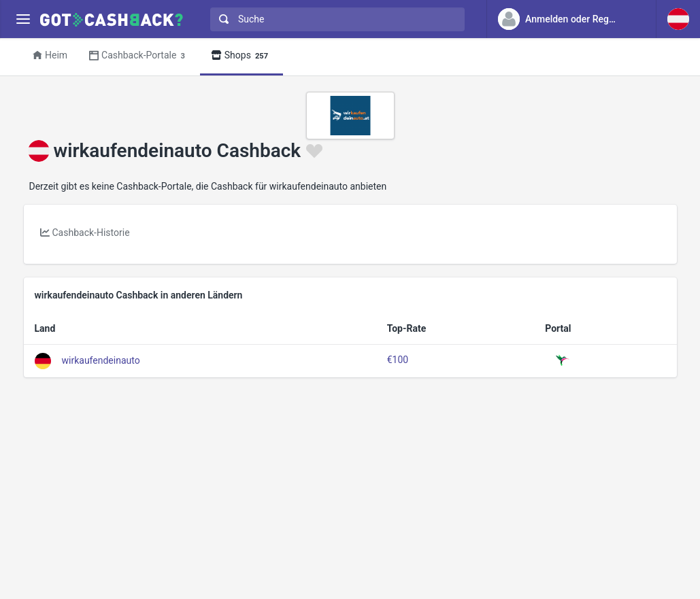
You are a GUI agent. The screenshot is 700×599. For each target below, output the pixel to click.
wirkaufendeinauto (101, 360)
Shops (241, 56)
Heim (50, 55)
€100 (398, 360)
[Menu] (23, 19)
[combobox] (334, 19)
